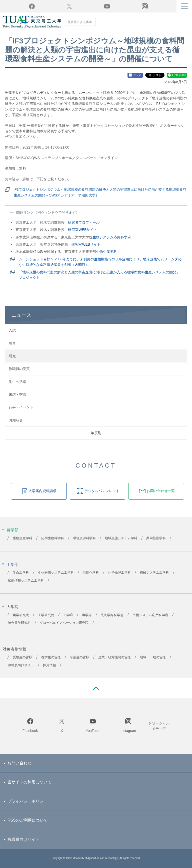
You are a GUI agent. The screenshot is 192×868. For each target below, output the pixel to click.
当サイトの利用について (29, 782)
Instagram (128, 731)
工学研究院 (46, 615)
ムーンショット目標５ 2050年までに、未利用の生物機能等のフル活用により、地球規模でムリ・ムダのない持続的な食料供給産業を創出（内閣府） (100, 262)
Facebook (30, 731)
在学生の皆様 (51, 657)
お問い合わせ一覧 (161, 491)
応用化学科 (91, 573)
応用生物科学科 (53, 538)
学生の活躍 (17, 382)
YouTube (107, 6)
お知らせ (16, 420)
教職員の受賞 (19, 369)
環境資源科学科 (84, 538)
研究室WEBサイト (82, 230)
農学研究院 (21, 615)
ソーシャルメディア (161, 726)
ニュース (21, 315)
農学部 (12, 530)
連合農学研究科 (19, 623)
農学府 (87, 615)
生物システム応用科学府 (112, 237)
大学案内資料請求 (42, 491)
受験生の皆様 (22, 657)
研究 (12, 356)
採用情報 (49, 665)
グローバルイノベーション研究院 (64, 623)
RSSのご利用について (28, 820)
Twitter (69, 6)
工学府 (68, 615)
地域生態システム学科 (121, 538)
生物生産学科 (106, 252)
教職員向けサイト (21, 665)
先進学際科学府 (112, 615)
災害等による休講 (80, 22)
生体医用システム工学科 (56, 573)
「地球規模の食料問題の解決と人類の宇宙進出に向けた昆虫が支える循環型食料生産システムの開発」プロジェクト (99, 275)
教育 (12, 343)
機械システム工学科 (154, 573)
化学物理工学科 (119, 573)
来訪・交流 (17, 394)
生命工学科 (21, 573)
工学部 (12, 565)
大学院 (12, 607)
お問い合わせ (19, 763)
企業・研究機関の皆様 (114, 657)
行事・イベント (21, 407)
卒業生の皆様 (79, 657)
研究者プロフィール (84, 222)
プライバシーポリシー (27, 801)
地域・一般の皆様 (153, 657)
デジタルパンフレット (102, 491)
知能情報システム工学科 (26, 581)
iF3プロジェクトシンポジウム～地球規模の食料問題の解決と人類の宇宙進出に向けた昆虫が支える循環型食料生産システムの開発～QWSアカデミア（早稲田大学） (100, 192)
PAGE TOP (96, 688)
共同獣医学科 (156, 538)
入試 (12, 330)
